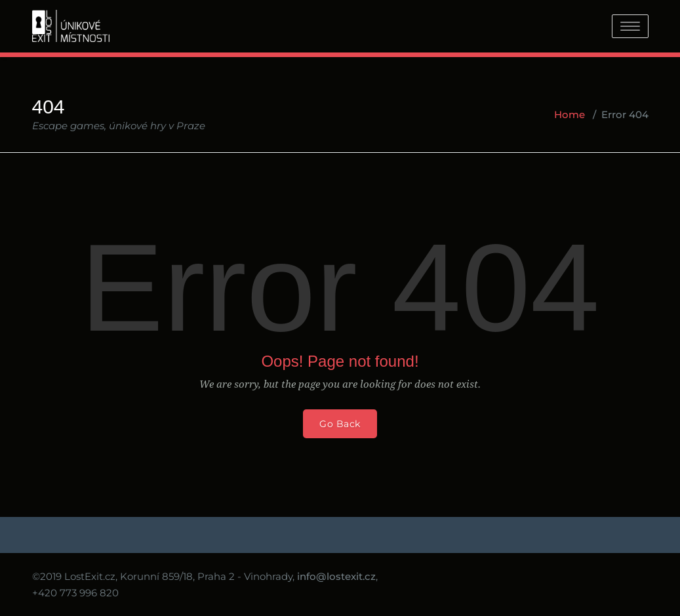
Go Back (340, 424)
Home (570, 114)
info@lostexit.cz (336, 576)
